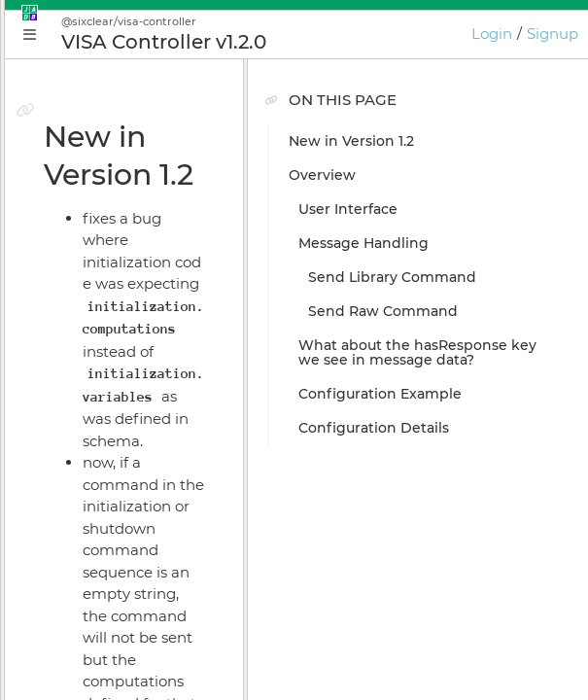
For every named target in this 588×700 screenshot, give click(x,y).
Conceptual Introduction (135, 270)
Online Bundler (103, 508)
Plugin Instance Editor (127, 406)
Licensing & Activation (127, 542)
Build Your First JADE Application (165, 338)
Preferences (91, 645)
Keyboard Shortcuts (119, 611)
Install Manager (103, 474)
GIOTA (70, 577)
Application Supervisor (128, 440)
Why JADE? (89, 236)
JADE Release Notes (119, 679)
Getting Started (104, 304)
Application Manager (122, 372)
